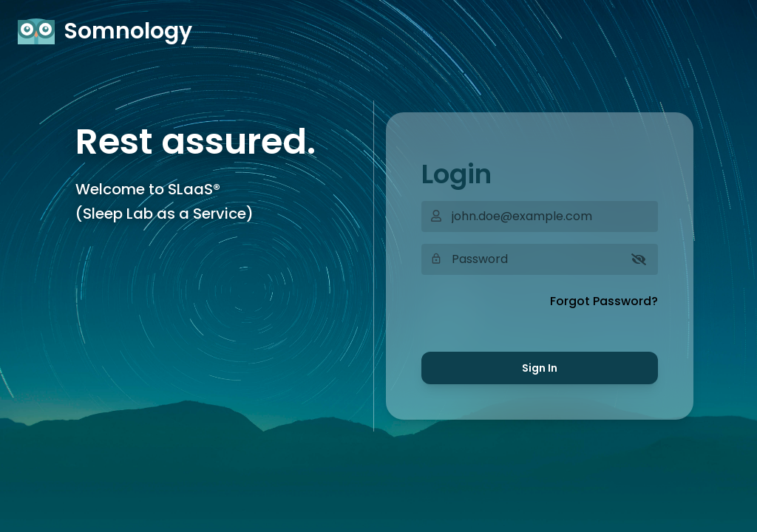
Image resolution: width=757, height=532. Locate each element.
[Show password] (639, 259)
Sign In (540, 368)
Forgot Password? (604, 301)
